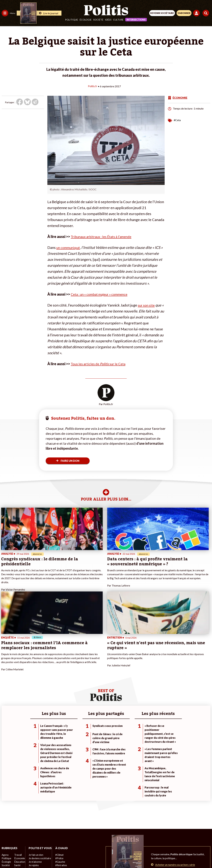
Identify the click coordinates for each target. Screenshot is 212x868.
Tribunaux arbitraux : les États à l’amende (104, 236)
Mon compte (35, 815)
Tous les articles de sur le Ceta (100, 364)
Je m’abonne (34, 801)
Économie (19, 794)
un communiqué (69, 247)
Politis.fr (93, 86)
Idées (108, 20)
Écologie (86, 20)
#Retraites (60, 801)
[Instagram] (94, 856)
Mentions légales (56, 845)
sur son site (147, 305)
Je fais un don (35, 794)
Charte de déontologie (83, 845)
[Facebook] (63, 856)
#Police (58, 794)
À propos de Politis (38, 811)
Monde (5, 811)
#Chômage (60, 804)
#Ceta (177, 120)
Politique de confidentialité (133, 845)
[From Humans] (104, 856)
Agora (5, 790)
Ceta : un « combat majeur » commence (102, 294)
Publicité (158, 845)
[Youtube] (83, 856)
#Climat (58, 790)
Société (98, 20)
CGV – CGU (107, 845)
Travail (17, 790)
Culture (118, 20)
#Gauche (59, 797)
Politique (72, 20)
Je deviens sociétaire (39, 797)
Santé (17, 801)
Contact (37, 845)
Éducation (19, 797)
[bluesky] (73, 856)
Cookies (172, 845)
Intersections (136, 20)
